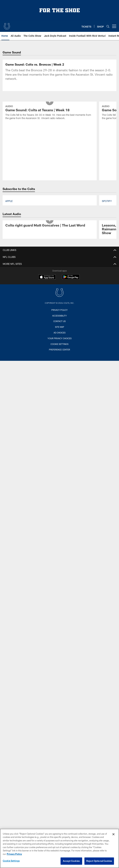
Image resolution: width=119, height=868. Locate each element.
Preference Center (59, 414)
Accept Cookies (71, 861)
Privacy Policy (59, 374)
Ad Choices (60, 397)
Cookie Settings (59, 408)
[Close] (113, 834)
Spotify (107, 265)
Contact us (59, 385)
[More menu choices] (114, 26)
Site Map (60, 391)
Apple (9, 265)
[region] (59, 848)
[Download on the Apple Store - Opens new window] (47, 341)
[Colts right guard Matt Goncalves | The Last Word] (50, 290)
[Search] (108, 26)
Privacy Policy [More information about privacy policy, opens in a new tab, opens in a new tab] (14, 854)
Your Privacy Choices (60, 402)
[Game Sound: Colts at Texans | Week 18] (50, 177)
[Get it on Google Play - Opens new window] (71, 343)
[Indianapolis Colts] (59, 357)
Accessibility (59, 380)
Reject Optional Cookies (99, 861)
